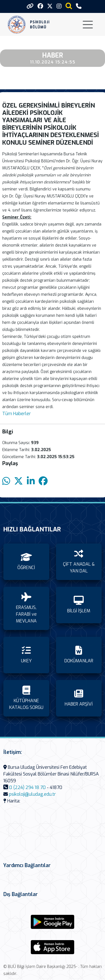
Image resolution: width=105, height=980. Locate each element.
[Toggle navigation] (88, 25)
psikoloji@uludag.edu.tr (32, 794)
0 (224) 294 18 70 (27, 787)
